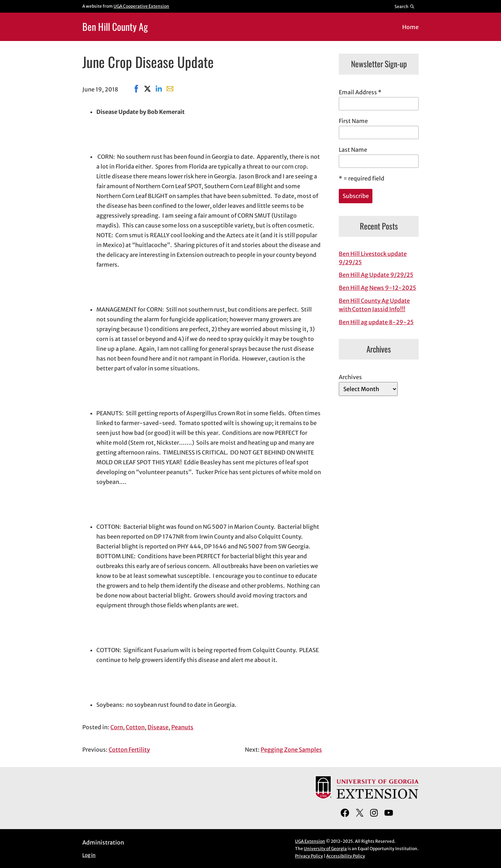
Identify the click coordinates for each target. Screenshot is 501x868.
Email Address (360, 92)
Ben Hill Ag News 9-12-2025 (378, 288)
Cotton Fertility (129, 750)
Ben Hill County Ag (115, 26)
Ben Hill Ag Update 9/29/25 (376, 275)
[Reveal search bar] (405, 6)
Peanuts (182, 727)
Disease (158, 727)
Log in (89, 855)
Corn (117, 727)
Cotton (135, 727)
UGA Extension (310, 841)
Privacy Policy (309, 856)
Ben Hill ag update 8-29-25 (376, 322)
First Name (353, 121)
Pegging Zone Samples (291, 750)
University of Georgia (325, 849)
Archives (350, 377)
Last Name (353, 150)
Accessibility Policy (346, 856)
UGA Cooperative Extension (141, 6)
